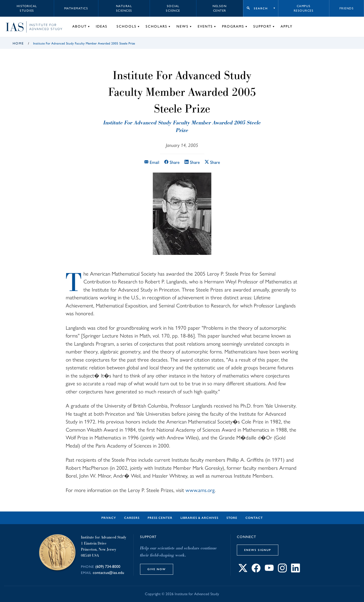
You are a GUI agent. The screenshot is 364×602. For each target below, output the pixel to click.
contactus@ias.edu (108, 573)
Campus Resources (304, 8)
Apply (287, 26)
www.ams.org (200, 490)
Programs (233, 26)
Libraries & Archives (199, 518)
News (183, 26)
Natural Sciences (124, 8)
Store (232, 518)
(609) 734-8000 (108, 566)
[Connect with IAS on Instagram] (282, 571)
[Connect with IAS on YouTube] (269, 571)
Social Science (173, 8)
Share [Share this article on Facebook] (172, 162)
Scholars (156, 26)
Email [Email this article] (152, 162)
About (79, 26)
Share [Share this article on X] (212, 162)
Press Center (160, 518)
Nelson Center (220, 8)
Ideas (102, 26)
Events (205, 26)
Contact (254, 518)
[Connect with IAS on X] (243, 571)
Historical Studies (27, 8)
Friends (347, 8)
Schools (127, 26)
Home (18, 43)
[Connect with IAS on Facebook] (256, 571)
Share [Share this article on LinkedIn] (192, 162)
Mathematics (76, 8)
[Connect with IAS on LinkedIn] (295, 571)
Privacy (109, 518)
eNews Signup (258, 550)
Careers (132, 518)
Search (261, 8)
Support (262, 26)
